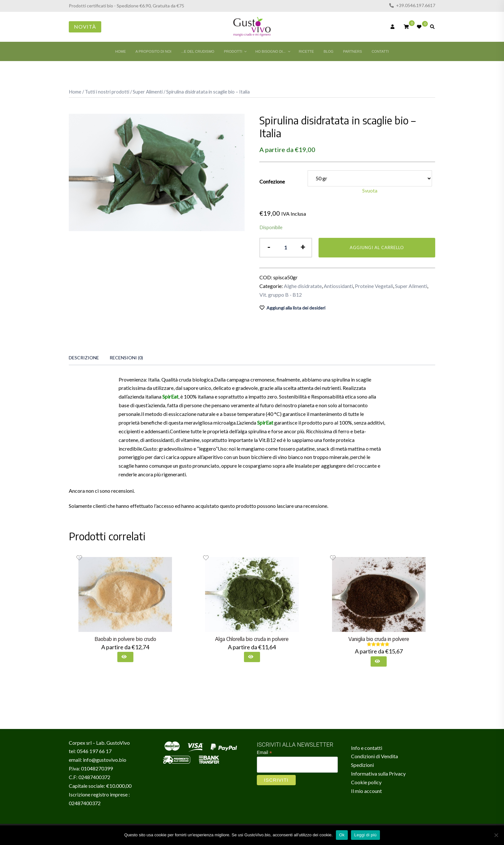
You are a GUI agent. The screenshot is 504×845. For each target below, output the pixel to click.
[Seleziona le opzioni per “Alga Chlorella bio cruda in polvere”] (252, 657)
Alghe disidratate (303, 286)
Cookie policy (366, 782)
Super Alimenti (148, 92)
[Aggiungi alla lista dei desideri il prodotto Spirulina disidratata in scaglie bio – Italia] (347, 308)
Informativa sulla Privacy (378, 773)
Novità (85, 27)
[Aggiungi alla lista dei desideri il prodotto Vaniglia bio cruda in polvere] (333, 558)
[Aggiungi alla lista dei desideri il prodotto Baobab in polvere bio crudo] (79, 558)
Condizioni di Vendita (374, 756)
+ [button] (303, 247)
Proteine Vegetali (374, 286)
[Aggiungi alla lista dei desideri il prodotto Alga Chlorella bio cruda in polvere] (206, 558)
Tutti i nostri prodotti (107, 92)
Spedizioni (362, 765)
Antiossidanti (338, 286)
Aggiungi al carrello (377, 247)
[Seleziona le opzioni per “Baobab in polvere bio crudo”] (125, 657)
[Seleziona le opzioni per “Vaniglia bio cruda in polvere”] (379, 661)
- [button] (269, 247)
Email (264, 753)
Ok (342, 835)
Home (75, 92)
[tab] (84, 358)
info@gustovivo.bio (105, 760)
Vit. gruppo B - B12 (281, 295)
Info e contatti (367, 748)
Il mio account (366, 791)
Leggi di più (365, 835)
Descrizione (84, 358)
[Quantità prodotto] (286, 248)
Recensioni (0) (126, 358)
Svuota (370, 190)
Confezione (272, 181)
